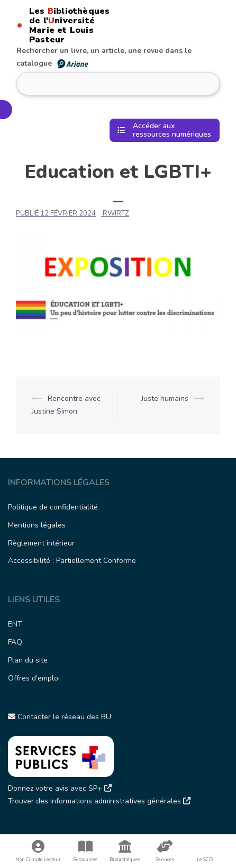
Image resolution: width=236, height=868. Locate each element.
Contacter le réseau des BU (60, 717)
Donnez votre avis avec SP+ (60, 788)
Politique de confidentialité (53, 507)
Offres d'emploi (34, 678)
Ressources (85, 851)
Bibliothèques (125, 851)
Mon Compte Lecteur (38, 851)
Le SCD (205, 860)
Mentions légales (37, 525)
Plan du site (28, 660)
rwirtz (116, 213)
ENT (15, 624)
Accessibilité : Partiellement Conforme (72, 561)
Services (165, 851)
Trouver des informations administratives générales (99, 801)
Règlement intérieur (41, 543)
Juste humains (165, 399)
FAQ (15, 642)
